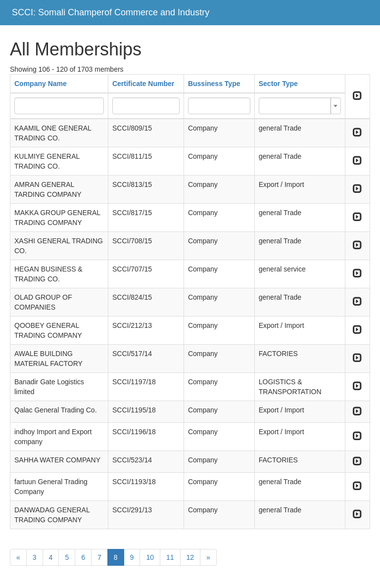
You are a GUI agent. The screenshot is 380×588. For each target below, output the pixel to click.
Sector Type (278, 84)
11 (170, 557)
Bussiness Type (214, 84)
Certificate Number (143, 84)
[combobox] (300, 106)
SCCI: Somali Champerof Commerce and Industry (111, 12)
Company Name (41, 84)
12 (190, 557)
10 (150, 557)
